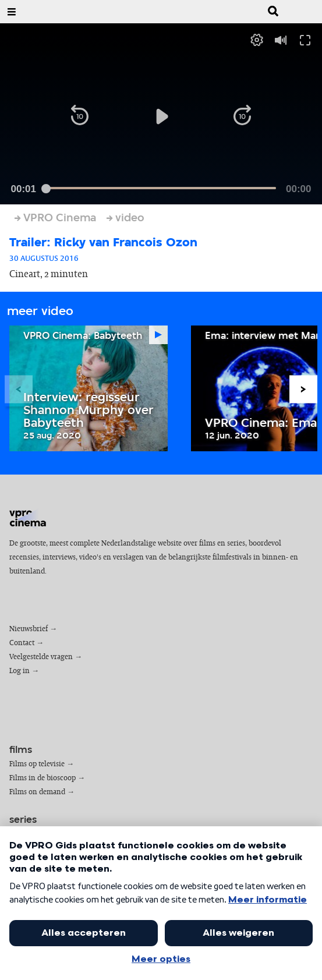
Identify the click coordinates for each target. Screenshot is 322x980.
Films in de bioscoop (43, 778)
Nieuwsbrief (29, 629)
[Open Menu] (12, 12)
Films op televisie (37, 764)
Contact (22, 643)
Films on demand (37, 792)
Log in (20, 671)
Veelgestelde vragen (41, 657)
